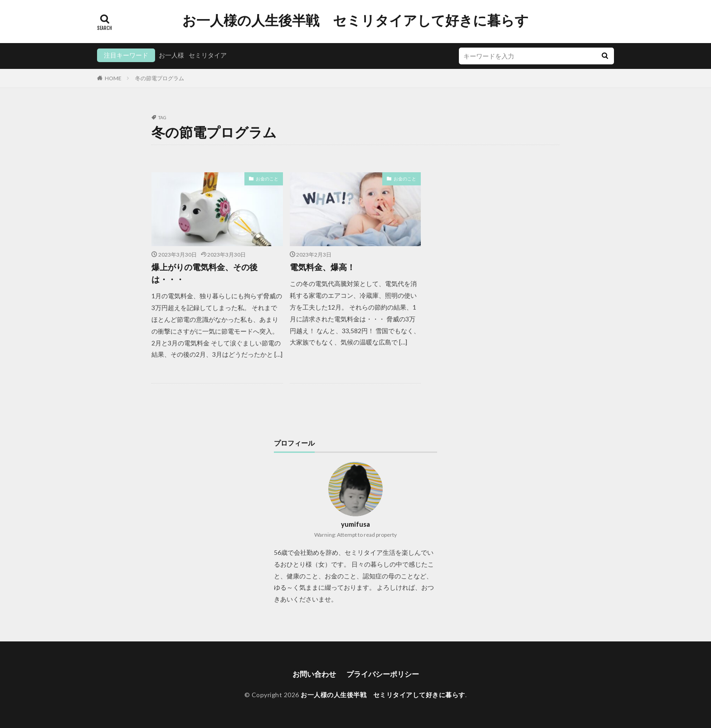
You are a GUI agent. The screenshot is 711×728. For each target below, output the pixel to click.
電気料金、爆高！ (322, 267)
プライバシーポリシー (383, 674)
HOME (113, 78)
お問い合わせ (314, 674)
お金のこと (267, 179)
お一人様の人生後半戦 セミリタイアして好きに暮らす (355, 20)
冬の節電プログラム (160, 78)
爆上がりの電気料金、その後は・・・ (205, 273)
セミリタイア (208, 55)
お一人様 (171, 55)
